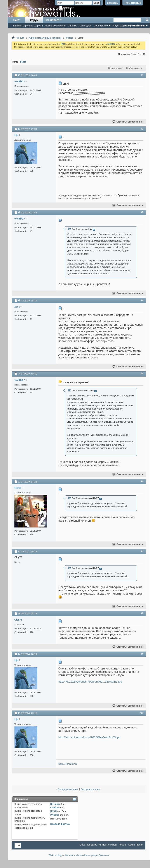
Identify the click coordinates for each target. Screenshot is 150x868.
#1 (142, 75)
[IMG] (53, 811)
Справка (72, 26)
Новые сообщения (55, 26)
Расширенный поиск (134, 26)
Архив (132, 845)
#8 (142, 613)
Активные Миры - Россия (112, 845)
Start (23, 62)
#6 (142, 481)
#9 (142, 654)
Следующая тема (90, 789)
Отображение (133, 68)
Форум (34, 20)
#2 (142, 129)
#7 (142, 551)
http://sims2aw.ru (68, 764)
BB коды (55, 804)
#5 (142, 373)
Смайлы (55, 807)
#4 (142, 300)
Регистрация (133, 3)
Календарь (85, 26)
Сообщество (101, 26)
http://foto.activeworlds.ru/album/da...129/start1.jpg (90, 682)
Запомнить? (66, 8)
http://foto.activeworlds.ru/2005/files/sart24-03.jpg (89, 737)
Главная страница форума (28, 26)
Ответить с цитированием (128, 122)
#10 (141, 713)
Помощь (113, 3)
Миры (69, 38)
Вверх (140, 845)
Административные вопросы (45, 38)
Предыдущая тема (68, 789)
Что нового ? (53, 20)
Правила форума (60, 824)
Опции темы (115, 68)
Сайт (17, 20)
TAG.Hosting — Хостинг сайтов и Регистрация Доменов (79, 855)
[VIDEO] (55, 815)
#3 (142, 212)
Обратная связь (88, 845)
